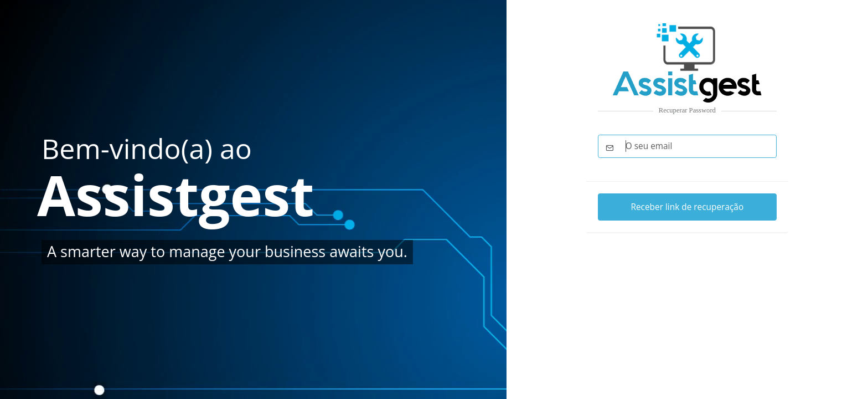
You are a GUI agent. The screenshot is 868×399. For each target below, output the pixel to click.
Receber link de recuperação (687, 207)
